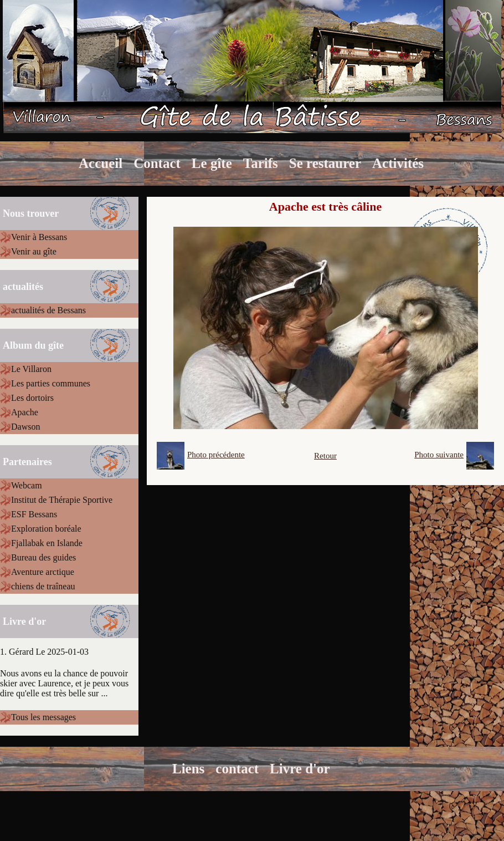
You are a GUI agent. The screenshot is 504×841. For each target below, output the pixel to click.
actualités (23, 287)
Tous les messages (43, 717)
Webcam (27, 485)
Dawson (25, 427)
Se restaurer (325, 163)
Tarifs (261, 163)
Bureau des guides (43, 557)
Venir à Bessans (39, 237)
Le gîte (212, 163)
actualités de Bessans (48, 310)
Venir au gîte (34, 251)
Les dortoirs (32, 398)
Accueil (101, 163)
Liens (188, 769)
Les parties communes (51, 383)
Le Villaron (31, 369)
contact (237, 769)
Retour (325, 456)
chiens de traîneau (43, 586)
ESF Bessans (34, 514)
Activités (398, 163)
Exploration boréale (46, 529)
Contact (157, 163)
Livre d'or (300, 769)
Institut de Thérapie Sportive (62, 500)
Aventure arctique (43, 572)
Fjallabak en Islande (47, 543)
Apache (25, 412)
